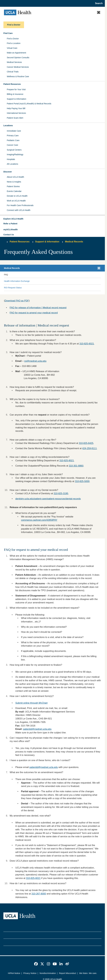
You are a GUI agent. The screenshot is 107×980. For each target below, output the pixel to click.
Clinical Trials (13, 72)
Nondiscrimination (48, 973)
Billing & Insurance (15, 94)
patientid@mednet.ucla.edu (37, 729)
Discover (8, 172)
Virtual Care (12, 48)
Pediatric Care (13, 140)
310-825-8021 (67, 460)
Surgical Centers (14, 150)
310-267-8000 (39, 894)
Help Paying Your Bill (16, 108)
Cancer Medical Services (18, 67)
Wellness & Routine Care (18, 76)
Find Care (8, 33)
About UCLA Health (15, 177)
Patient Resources (12, 84)
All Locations (12, 164)
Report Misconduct (67, 973)
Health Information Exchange (17, 281)
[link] (36, 964)
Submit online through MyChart (31, 703)
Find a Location (14, 43)
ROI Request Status (13, 288)
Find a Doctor (13, 39)
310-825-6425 (86, 443)
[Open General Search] (98, 3)
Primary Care (13, 136)
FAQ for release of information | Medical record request (38, 308)
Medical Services (14, 62)
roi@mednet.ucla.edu (35, 361)
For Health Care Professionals (20, 205)
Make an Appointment (16, 53)
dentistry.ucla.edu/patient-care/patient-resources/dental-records (48, 499)
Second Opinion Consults (18, 58)
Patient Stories (13, 186)
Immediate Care (14, 131)
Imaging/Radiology (15, 154)
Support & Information (16, 99)
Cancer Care (12, 145)
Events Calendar (14, 191)
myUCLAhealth (11, 230)
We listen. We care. (88, 973)
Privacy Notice (30, 973)
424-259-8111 (90, 448)
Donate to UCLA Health (17, 196)
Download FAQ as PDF (17, 301)
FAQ (6, 275)
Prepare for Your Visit (16, 89)
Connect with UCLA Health (19, 210)
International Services (16, 113)
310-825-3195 (61, 493)
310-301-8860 (76, 466)
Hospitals (11, 159)
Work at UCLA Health (16, 201)
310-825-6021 (33, 878)
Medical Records (74, 242)
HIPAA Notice (14, 973)
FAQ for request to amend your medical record (34, 313)
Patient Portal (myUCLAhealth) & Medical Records (29, 104)
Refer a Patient (10, 224)
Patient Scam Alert (15, 118)
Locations (8, 126)
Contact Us (9, 235)
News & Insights (14, 182)
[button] (52, 219)
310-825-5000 (82, 481)
